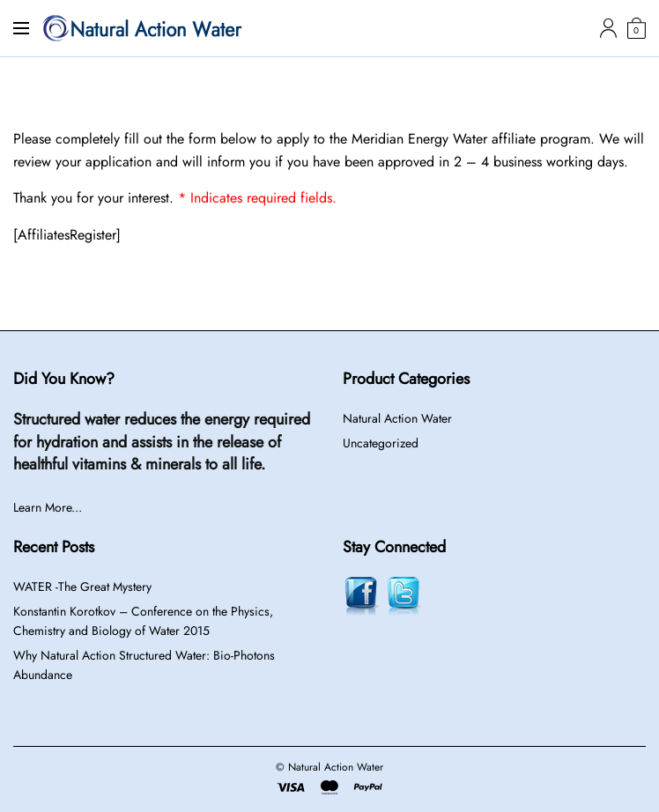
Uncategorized (381, 443)
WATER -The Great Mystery (82, 587)
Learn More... (48, 507)
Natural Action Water (397, 418)
